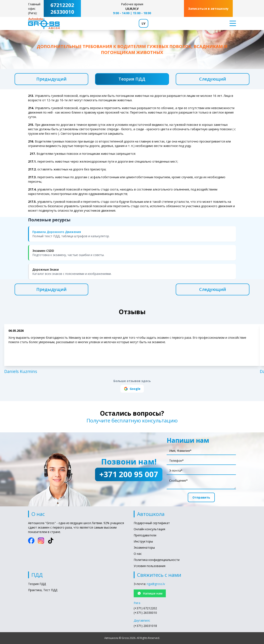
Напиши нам (150, 593)
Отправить (201, 497)
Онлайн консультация (149, 529)
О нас (138, 554)
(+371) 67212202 (145, 608)
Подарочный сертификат (152, 523)
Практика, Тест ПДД (43, 590)
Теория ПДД (132, 79)
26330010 (62, 12)
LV (144, 23)
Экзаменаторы (144, 547)
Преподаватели (145, 535)
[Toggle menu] (231, 23)
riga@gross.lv (156, 584)
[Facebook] (31, 541)
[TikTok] (51, 541)
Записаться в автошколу (208, 9)
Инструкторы (143, 541)
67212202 (62, 5)
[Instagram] (41, 541)
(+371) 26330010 (145, 613)
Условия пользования (150, 566)
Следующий (213, 79)
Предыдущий (51, 79)
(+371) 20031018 (145, 626)
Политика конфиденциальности (157, 560)
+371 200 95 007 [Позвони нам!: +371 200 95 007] (129, 474)
